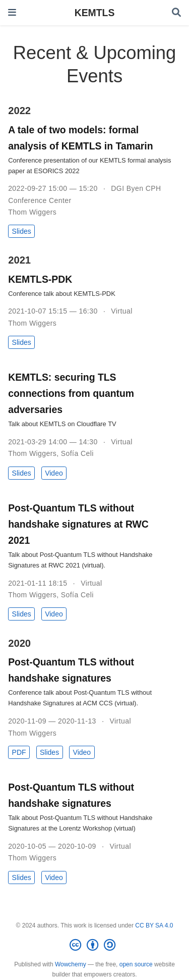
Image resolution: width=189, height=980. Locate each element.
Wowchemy (71, 964)
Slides (22, 231)
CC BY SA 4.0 (154, 925)
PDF (19, 752)
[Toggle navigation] (12, 12)
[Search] (176, 13)
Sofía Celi (77, 453)
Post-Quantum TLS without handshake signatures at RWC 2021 (78, 524)
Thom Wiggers (32, 212)
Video (54, 473)
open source (136, 964)
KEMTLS (95, 13)
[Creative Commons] (95, 945)
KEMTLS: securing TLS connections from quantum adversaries (71, 393)
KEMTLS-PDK (40, 279)
